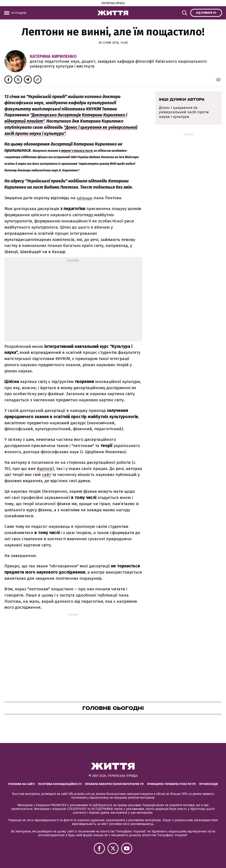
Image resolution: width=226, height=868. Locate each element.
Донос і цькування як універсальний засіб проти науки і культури (184, 112)
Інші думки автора (182, 99)
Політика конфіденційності (60, 784)
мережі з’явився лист (77, 151)
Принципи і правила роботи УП (171, 784)
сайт (46, 475)
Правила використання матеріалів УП (114, 784)
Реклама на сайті (21, 784)
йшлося (45, 469)
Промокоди (208, 784)
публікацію (85, 198)
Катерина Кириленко (53, 56)
